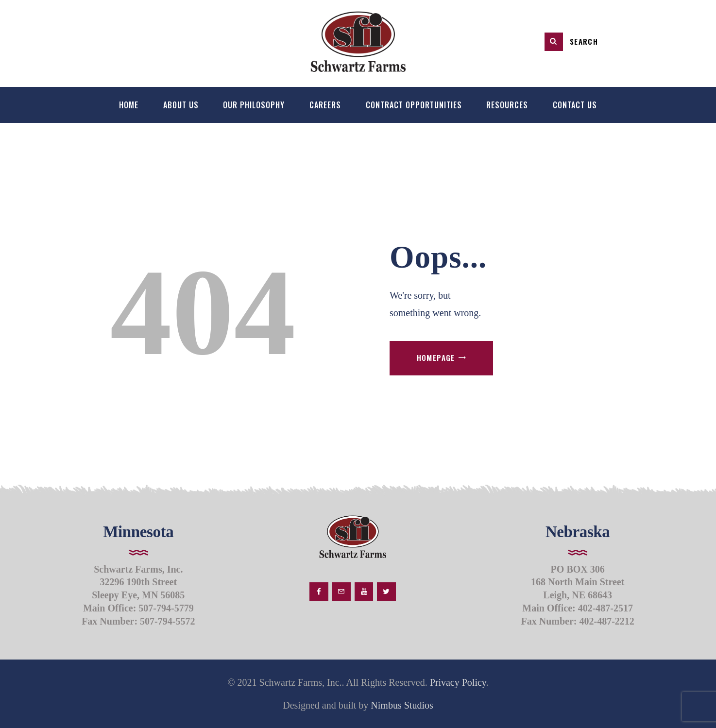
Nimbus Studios (401, 705)
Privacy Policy (458, 682)
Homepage (436, 357)
